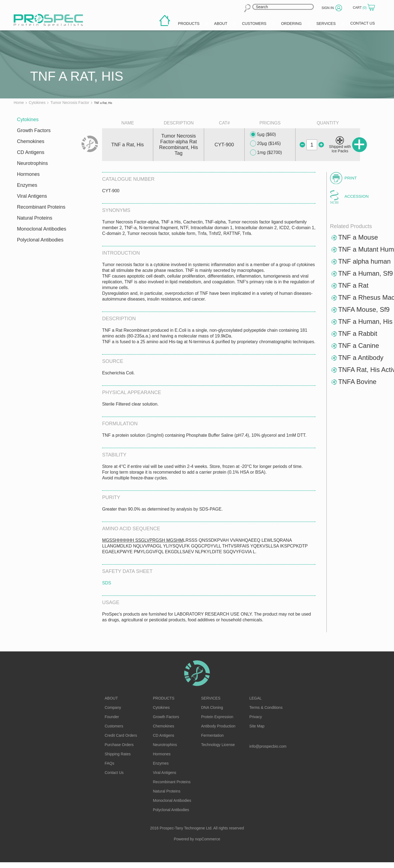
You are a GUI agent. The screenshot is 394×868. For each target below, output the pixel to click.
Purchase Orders (119, 745)
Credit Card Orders (121, 735)
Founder (112, 717)
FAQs (110, 763)
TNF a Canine (359, 346)
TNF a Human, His (365, 321)
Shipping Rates (118, 754)
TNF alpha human (364, 261)
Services (211, 698)
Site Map (257, 726)
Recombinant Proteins (41, 207)
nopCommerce (208, 839)
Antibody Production (218, 726)
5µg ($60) (263, 135)
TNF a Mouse (358, 237)
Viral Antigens (32, 196)
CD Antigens (31, 152)
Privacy (256, 717)
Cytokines (28, 120)
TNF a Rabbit (358, 333)
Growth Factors (34, 130)
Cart (360, 8)
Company (113, 707)
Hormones (28, 174)
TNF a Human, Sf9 (366, 273)
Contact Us (114, 773)
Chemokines (31, 141)
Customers (114, 726)
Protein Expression (217, 717)
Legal (255, 698)
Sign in (328, 8)
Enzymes (27, 185)
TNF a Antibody (361, 358)
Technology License (218, 745)
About (111, 698)
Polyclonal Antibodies (40, 240)
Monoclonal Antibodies (42, 229)
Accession (357, 196)
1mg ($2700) (266, 153)
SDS (107, 583)
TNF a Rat (353, 285)
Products (164, 698)
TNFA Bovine (357, 382)
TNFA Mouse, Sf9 (364, 309)
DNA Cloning (212, 707)
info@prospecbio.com (268, 746)
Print (351, 178)
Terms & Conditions (266, 707)
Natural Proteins (35, 218)
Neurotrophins (32, 163)
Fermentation (212, 735)
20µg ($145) (266, 144)
